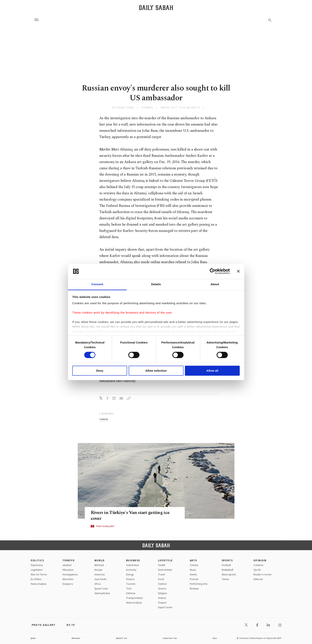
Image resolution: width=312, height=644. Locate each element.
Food (161, 579)
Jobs (34, 638)
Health (162, 565)
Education (68, 570)
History (162, 598)
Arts (193, 560)
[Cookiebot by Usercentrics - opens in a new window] (213, 271)
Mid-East (99, 565)
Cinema (194, 565)
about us (122, 638)
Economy (131, 570)
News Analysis (39, 584)
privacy (76, 638)
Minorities (68, 579)
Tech (129, 589)
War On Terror (39, 574)
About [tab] (215, 284)
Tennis (225, 579)
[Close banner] (238, 271)
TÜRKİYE (69, 560)
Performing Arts (199, 584)
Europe (98, 570)
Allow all (212, 371)
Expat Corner (165, 607)
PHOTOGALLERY (105, 526)
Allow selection (156, 371)
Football (226, 565)
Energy (130, 574)
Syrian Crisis (101, 589)
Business (133, 560)
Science (162, 589)
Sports (227, 560)
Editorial (258, 579)
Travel (161, 574)
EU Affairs (36, 579)
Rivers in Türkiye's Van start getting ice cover (132, 516)
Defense (131, 593)
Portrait (194, 579)
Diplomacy (37, 565)
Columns (258, 565)
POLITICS (37, 560)
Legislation (37, 570)
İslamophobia (102, 593)
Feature (162, 603)
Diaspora (68, 584)
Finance (130, 579)
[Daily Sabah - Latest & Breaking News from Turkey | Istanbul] (156, 8)
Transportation (135, 598)
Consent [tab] (97, 284)
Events (193, 574)
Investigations (70, 574)
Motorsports (229, 574)
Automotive (133, 565)
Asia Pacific (101, 579)
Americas (100, 574)
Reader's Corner (263, 574)
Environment (165, 570)
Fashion (162, 584)
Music (193, 570)
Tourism (131, 584)
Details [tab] (156, 284)
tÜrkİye (104, 419)
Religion (162, 593)
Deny (100, 371)
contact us (170, 638)
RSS (215, 638)
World (100, 560)
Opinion (260, 560)
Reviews (194, 589)
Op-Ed (257, 570)
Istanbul (67, 565)
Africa (98, 584)
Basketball (227, 570)
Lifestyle (165, 560)
